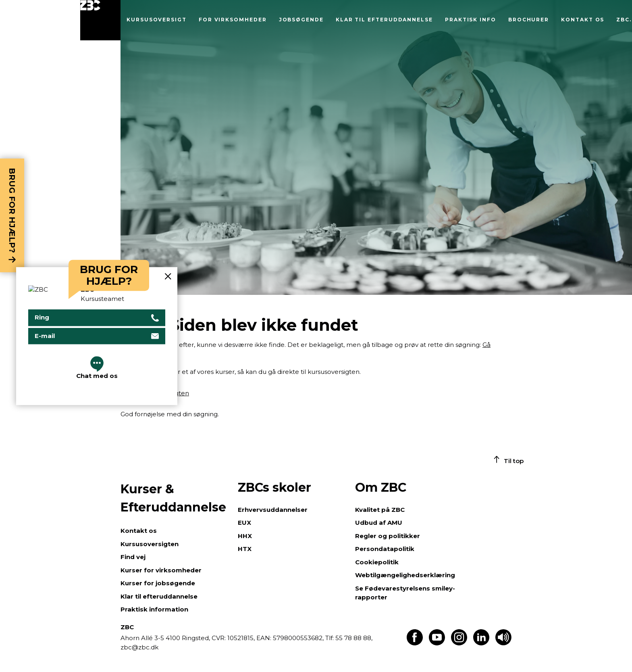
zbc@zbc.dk (139, 647)
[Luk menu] (100, 20)
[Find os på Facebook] (415, 643)
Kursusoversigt (157, 20)
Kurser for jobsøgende (158, 583)
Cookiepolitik (377, 562)
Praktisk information (154, 609)
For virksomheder (233, 20)
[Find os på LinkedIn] (481, 643)
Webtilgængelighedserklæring (405, 575)
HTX (245, 549)
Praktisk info (471, 20)
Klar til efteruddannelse (384, 20)
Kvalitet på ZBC (380, 510)
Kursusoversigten (150, 544)
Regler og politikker (388, 536)
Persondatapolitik (385, 549)
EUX (244, 523)
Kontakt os (583, 20)
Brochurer (529, 20)
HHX (245, 536)
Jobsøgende (301, 20)
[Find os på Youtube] (437, 643)
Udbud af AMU (379, 523)
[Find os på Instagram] (459, 643)
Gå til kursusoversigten (155, 393)
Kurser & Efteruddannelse (173, 498)
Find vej (133, 557)
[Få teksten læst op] (503, 643)
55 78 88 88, (353, 638)
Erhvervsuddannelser (273, 510)
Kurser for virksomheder (161, 570)
